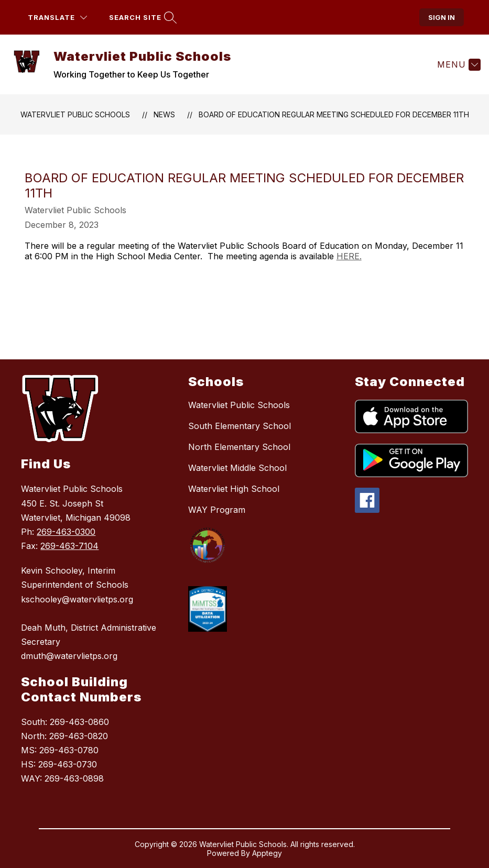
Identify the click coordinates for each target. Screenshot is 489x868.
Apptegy (267, 853)
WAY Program (217, 510)
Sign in (442, 17)
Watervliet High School (234, 489)
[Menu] (458, 64)
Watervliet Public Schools (75, 114)
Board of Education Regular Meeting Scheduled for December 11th (334, 114)
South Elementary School (240, 426)
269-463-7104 (69, 546)
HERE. (349, 256)
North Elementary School (239, 447)
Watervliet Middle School (237, 468)
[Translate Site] (57, 18)
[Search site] (142, 18)
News (164, 114)
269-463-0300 (66, 532)
